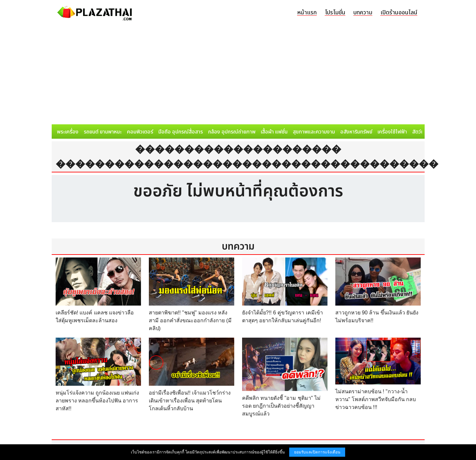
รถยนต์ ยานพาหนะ (103, 132)
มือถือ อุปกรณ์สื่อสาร (181, 132)
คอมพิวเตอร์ (140, 132)
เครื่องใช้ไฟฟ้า (392, 132)
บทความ (363, 13)
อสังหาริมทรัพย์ (356, 132)
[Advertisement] (238, 75)
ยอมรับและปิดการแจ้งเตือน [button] (317, 452)
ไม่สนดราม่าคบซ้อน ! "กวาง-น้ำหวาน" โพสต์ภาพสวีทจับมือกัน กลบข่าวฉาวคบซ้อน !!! (376, 399)
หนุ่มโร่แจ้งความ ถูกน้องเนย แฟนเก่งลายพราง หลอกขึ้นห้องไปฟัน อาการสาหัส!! (97, 401)
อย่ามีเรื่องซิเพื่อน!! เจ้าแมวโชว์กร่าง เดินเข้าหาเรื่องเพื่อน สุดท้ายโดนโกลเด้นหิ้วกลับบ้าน (190, 401)
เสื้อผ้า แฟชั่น (274, 132)
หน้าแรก (307, 13)
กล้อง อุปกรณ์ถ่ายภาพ (232, 132)
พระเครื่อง (68, 132)
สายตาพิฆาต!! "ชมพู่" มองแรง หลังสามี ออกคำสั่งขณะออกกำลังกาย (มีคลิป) (190, 320)
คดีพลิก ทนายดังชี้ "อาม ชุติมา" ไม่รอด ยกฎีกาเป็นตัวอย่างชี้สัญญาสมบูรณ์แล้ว (281, 406)
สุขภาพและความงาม (314, 132)
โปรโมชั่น (335, 13)
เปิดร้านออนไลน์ (399, 13)
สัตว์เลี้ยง (422, 132)
